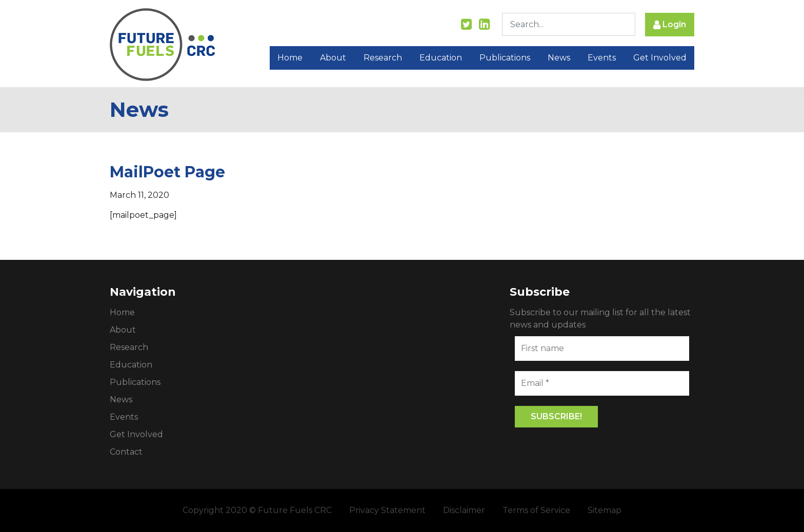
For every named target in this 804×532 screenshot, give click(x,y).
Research (383, 58)
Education (441, 58)
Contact (126, 452)
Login (670, 25)
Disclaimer (464, 510)
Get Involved (660, 58)
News (559, 58)
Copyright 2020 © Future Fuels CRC (257, 510)
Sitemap (605, 510)
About (333, 58)
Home (290, 58)
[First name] (602, 349)
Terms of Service (536, 510)
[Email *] (602, 383)
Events (602, 58)
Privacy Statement (387, 510)
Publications (505, 58)
